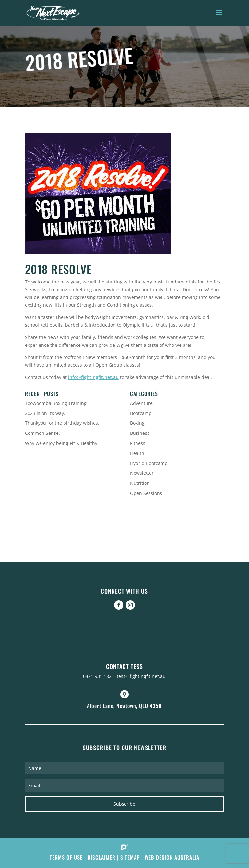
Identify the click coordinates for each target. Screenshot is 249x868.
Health (137, 453)
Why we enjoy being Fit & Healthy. (62, 443)
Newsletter (142, 473)
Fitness (138, 443)
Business (140, 433)
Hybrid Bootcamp (149, 463)
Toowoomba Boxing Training (56, 403)
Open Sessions (146, 493)
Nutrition (140, 483)
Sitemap (130, 857)
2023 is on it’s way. (45, 413)
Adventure (141, 403)
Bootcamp (141, 413)
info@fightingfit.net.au (93, 377)
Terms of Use (66, 857)
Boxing (137, 423)
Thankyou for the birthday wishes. (62, 423)
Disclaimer (101, 857)
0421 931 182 (97, 676)
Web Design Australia (172, 857)
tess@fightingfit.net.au (141, 676)
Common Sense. (42, 433)
